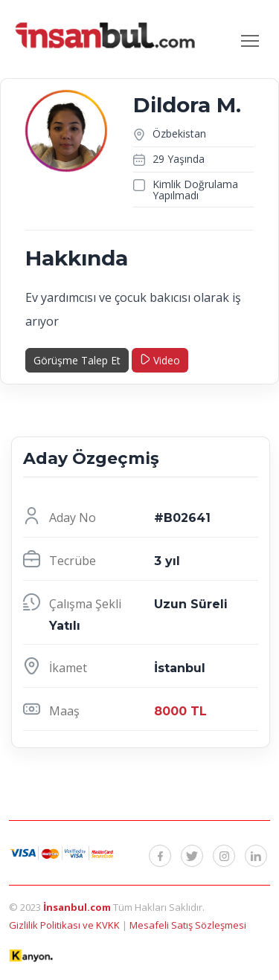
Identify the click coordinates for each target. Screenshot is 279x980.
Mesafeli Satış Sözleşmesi (188, 925)
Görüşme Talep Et (77, 360)
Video (160, 360)
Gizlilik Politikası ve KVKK (65, 925)
